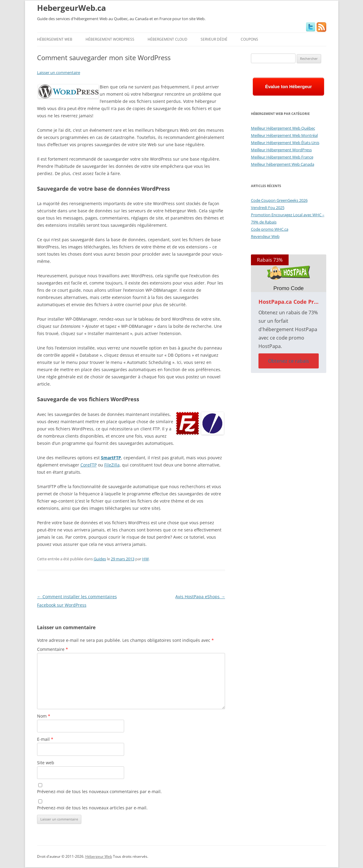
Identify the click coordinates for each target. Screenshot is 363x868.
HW (146, 559)
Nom (44, 716)
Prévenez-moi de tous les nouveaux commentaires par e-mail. (99, 791)
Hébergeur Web (99, 856)
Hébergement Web (55, 39)
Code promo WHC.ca (270, 229)
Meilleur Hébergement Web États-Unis (285, 143)
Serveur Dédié (214, 39)
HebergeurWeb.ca (72, 8)
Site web (46, 763)
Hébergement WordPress (110, 39)
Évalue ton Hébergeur (288, 86)
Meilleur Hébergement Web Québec (283, 128)
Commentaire (53, 649)
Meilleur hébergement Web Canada (283, 164)
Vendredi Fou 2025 (268, 208)
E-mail (45, 739)
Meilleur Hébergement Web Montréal (284, 135)
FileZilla (112, 465)
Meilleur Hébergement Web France (282, 157)
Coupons (249, 39)
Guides (100, 559)
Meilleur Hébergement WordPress (281, 150)
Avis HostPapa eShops (200, 597)
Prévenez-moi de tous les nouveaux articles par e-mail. (92, 808)
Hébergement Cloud (167, 39)
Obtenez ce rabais (289, 361)
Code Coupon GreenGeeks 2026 (279, 200)
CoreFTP (89, 465)
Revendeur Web (265, 236)
